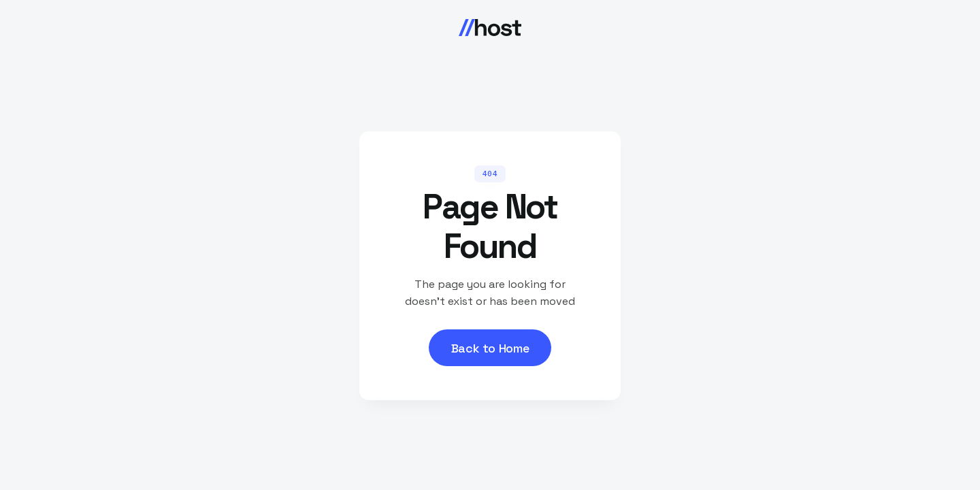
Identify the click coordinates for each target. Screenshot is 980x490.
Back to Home (490, 348)
